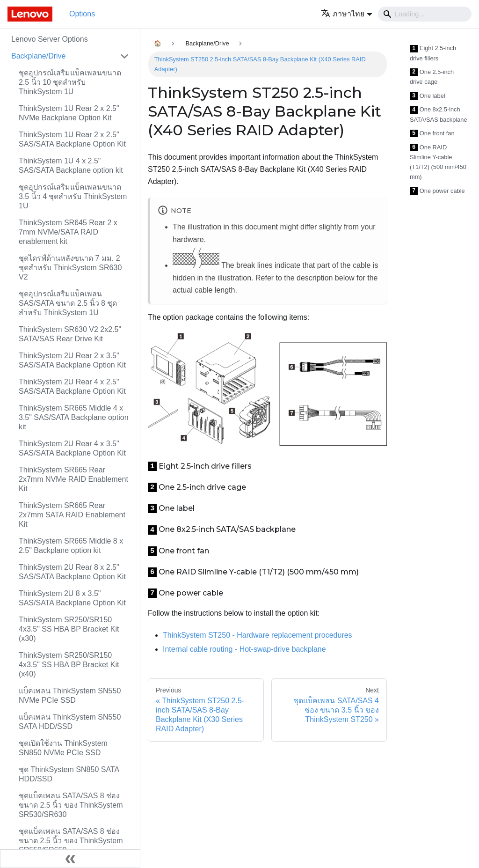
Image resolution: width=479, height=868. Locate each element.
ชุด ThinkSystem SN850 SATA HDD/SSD (69, 774)
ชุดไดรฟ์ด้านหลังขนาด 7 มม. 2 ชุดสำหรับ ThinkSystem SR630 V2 (70, 268)
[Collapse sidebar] (70, 859)
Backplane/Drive (39, 56)
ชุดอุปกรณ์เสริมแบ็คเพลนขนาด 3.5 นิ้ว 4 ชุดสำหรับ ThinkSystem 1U (73, 196)
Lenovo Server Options (50, 39)
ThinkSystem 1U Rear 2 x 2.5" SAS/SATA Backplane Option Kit (72, 139)
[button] (347, 14)
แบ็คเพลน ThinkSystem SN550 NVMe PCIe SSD (70, 695)
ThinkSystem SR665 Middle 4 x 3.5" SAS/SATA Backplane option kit (74, 417)
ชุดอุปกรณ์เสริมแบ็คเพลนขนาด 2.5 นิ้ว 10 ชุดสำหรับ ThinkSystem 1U (70, 82)
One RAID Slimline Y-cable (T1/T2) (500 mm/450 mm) (438, 162)
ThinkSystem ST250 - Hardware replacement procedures (258, 635)
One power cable (437, 191)
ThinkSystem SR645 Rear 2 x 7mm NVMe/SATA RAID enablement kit (68, 232)
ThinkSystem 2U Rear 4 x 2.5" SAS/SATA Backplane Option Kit (72, 386)
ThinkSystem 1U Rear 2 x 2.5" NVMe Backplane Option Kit (69, 113)
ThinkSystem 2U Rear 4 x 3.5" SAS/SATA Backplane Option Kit (72, 448)
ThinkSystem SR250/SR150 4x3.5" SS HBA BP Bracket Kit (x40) (69, 665)
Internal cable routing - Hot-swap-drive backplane (244, 649)
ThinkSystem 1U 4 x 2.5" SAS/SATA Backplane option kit (71, 166)
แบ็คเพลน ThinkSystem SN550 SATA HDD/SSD (70, 722)
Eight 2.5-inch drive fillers (433, 53)
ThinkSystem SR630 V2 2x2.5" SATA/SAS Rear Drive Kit (70, 334)
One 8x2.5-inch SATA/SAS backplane (439, 114)
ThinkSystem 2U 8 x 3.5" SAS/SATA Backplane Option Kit (72, 598)
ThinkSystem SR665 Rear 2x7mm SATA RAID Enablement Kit (72, 515)
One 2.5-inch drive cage (432, 77)
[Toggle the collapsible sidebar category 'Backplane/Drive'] (124, 56)
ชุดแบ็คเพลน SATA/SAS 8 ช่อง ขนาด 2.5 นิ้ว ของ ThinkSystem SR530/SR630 (71, 805)
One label (428, 96)
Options (82, 14)
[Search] (425, 14)
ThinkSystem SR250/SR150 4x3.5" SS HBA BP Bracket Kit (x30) (69, 629)
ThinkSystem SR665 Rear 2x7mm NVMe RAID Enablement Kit (73, 479)
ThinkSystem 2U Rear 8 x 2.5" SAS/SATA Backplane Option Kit (72, 572)
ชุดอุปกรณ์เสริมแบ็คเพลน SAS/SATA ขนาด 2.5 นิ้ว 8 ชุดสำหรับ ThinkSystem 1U (68, 303)
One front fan (432, 134)
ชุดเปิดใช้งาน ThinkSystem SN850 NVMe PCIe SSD (63, 748)
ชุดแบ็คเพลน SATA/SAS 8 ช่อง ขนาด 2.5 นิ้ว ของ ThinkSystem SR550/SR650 (71, 841)
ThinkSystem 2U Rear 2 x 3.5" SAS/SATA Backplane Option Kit (72, 360)
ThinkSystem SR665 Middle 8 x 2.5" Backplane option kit (71, 546)
